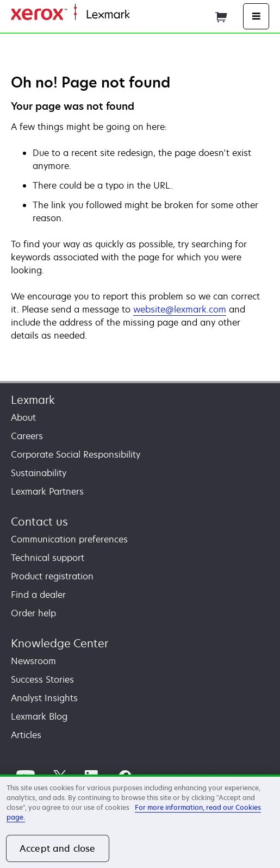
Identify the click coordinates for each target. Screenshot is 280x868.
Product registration (52, 576)
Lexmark (33, 400)
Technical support (48, 558)
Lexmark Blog (39, 716)
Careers (27, 436)
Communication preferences (69, 539)
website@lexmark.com (180, 309)
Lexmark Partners (47, 491)
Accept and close (58, 848)
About (23, 417)
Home (140, 15)
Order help (33, 613)
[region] (140, 821)
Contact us (39, 522)
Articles (26, 735)
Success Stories (42, 679)
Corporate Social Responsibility (76, 454)
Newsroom (33, 661)
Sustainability (39, 473)
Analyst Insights (44, 698)
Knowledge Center (60, 643)
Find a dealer (38, 595)
